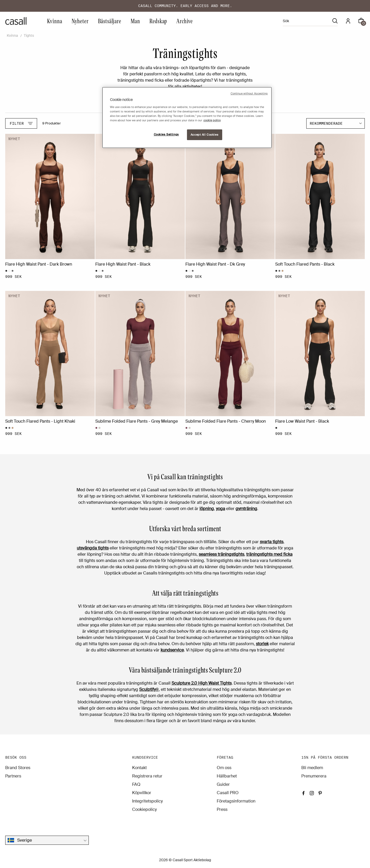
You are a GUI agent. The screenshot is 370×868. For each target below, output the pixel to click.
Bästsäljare (110, 21)
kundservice (172, 650)
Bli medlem (312, 768)
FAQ (136, 784)
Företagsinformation (236, 801)
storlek (262, 644)
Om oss (224, 768)
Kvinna (55, 21)
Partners (13, 776)
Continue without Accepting (249, 94)
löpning (207, 509)
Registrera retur (147, 776)
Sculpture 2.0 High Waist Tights (202, 683)
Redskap (158, 21)
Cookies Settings (166, 134)
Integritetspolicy (147, 801)
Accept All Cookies (204, 135)
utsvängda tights (93, 548)
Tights (29, 35)
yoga (221, 509)
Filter (21, 123)
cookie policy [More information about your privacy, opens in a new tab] (212, 120)
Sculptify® (149, 689)
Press (222, 809)
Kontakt (139, 768)
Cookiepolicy (144, 809)
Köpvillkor (142, 793)
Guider (223, 784)
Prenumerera (314, 776)
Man (135, 21)
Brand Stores (18, 768)
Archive (184, 21)
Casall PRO (228, 793)
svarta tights (272, 542)
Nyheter (80, 21)
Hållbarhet (227, 776)
